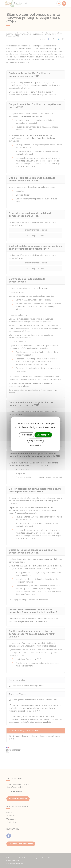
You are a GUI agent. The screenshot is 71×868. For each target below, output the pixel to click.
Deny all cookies (36, 441)
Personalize (27, 435)
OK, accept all (43, 435)
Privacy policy (36, 445)
